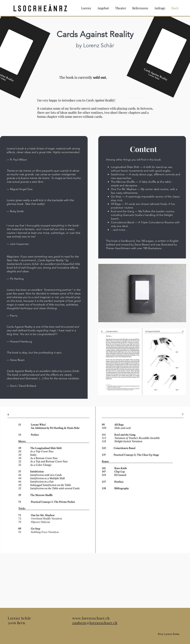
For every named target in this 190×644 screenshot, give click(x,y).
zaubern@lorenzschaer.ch (95, 623)
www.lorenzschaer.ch (91, 618)
